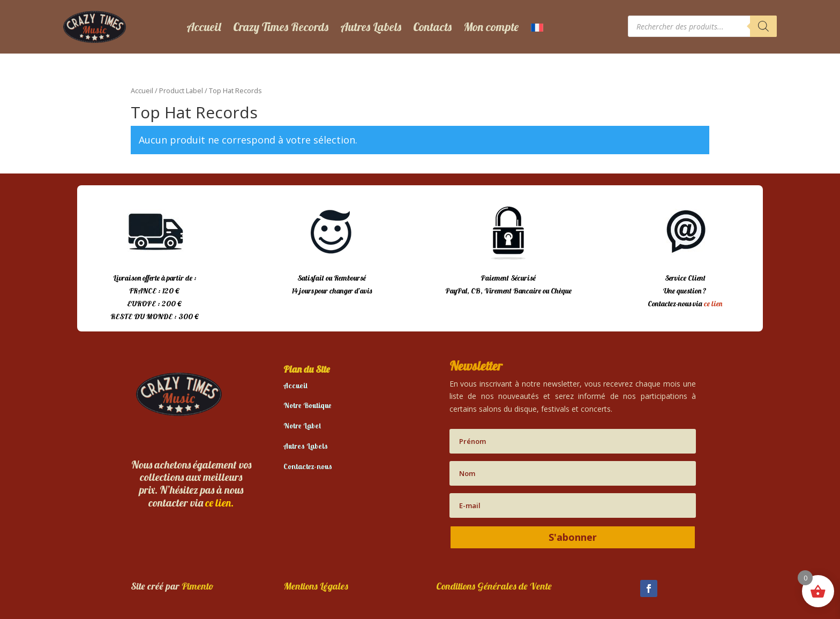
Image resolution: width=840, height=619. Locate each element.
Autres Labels (371, 27)
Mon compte (491, 27)
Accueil (204, 27)
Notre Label (302, 426)
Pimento (198, 586)
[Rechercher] (763, 26)
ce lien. (219, 503)
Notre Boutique (307, 405)
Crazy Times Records (281, 27)
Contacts (432, 27)
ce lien (713, 304)
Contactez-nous (308, 466)
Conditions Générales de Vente (494, 586)
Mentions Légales (316, 586)
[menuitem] (537, 27)
